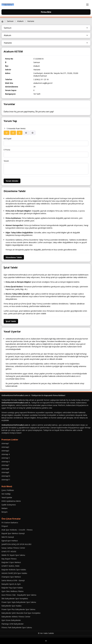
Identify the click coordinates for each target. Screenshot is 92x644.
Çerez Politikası (8, 490)
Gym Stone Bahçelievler (11, 620)
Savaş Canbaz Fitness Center (13, 548)
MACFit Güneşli (8, 537)
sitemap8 (5, 469)
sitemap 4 (6, 454)
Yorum (6, 161)
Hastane (31, 21)
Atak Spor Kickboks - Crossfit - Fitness (17, 530)
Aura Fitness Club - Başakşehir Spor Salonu (19, 595)
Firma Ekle (46, 12)
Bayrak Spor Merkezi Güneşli (13, 533)
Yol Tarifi (37, 94)
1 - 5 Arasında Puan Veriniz (15, 128)
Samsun (10, 21)
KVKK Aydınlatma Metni (11, 501)
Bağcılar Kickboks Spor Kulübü (14, 570)
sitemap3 (5, 451)
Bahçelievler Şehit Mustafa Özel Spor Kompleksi (21, 613)
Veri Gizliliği (6, 494)
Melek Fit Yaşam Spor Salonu (13, 555)
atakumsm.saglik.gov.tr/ (43, 83)
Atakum (20, 21)
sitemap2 (5, 447)
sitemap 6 (6, 462)
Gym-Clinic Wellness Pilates (13, 591)
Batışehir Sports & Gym (11, 584)
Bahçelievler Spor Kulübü (11, 606)
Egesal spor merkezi (10, 541)
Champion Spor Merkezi (11, 577)
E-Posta (7, 150)
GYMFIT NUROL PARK (10, 566)
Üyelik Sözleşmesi (9, 505)
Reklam (4, 508)
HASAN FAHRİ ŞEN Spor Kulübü (14, 573)
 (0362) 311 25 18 (41, 79)
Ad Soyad (7, 139)
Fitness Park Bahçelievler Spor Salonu (17, 627)
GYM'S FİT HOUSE (9, 551)
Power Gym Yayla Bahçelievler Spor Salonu (19, 602)
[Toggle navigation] (87, 5)
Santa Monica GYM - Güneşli (13, 580)
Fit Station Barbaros (10, 523)
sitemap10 (6, 476)
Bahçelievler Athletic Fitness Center (16, 617)
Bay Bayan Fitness (9, 559)
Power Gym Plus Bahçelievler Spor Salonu (18, 609)
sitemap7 (5, 465)
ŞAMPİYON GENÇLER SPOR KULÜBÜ (16, 544)
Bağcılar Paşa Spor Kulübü (12, 588)
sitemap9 (5, 472)
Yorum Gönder (12, 181)
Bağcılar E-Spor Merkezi (11, 562)
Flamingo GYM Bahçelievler (13, 624)
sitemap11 (6, 480)
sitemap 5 (6, 458)
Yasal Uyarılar (7, 497)
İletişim (4, 512)
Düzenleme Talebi (14, 257)
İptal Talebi (11, 321)
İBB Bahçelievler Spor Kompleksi (15, 599)
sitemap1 (5, 443)
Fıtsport (5, 526)
